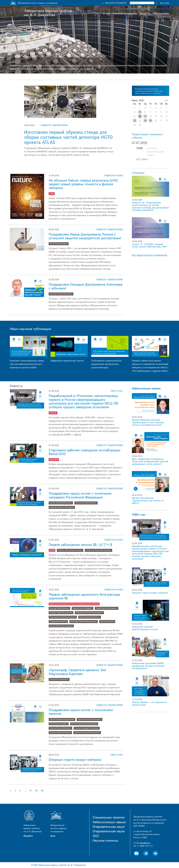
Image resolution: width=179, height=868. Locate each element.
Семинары (138, 173)
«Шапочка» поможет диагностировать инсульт (145, 628)
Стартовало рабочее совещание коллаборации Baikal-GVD (85, 452)
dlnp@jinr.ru (145, 843)
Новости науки (114, 176)
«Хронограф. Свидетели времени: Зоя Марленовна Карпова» (77, 672)
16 (140, 116)
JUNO (12, 62)
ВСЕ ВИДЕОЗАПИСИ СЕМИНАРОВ (150, 256)
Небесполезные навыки (146, 389)
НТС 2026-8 (142, 159)
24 (145, 121)
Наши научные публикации (30, 329)
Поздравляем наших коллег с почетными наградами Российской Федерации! (80, 495)
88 (37, 791)
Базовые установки (125, 13)
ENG (167, 3)
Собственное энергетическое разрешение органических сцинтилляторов (106, 364)
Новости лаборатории (54, 125)
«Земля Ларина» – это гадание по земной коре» (149, 704)
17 (145, 116)
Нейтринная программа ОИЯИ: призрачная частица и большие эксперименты (148, 666)
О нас (106, 13)
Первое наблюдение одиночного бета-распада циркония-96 (84, 596)
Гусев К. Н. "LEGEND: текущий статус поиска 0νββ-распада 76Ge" (150, 246)
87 (31, 791)
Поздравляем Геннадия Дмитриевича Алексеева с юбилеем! (85, 286)
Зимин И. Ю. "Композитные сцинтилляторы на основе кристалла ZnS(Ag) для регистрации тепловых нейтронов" (150, 206)
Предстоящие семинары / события (148, 136)
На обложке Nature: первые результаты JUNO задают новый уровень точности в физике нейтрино (83, 184)
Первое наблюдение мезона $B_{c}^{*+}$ (80, 545)
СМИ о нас (117, 391)
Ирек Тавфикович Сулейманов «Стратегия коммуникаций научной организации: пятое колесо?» (150, 462)
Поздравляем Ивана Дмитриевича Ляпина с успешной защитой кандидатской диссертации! (85, 236)
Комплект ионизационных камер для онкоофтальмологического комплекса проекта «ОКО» (27, 364)
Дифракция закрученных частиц (67, 361)
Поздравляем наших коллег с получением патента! (81, 712)
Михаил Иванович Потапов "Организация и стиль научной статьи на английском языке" (148, 422)
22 (135, 121)
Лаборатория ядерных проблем (48, 13)
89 (42, 791)
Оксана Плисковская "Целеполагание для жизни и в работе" (148, 501)
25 (150, 121)
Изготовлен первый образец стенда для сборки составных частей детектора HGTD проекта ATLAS (68, 137)
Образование (161, 13)
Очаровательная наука (109, 827)
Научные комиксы (105, 841)
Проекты (145, 13)
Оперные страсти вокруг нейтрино (75, 760)
